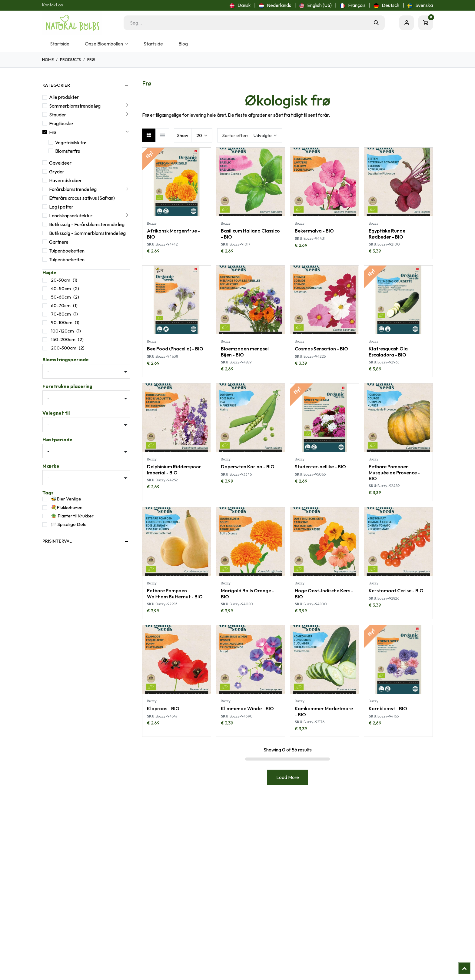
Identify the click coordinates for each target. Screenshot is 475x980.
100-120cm (62, 331)
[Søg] (376, 23)
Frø (53, 132)
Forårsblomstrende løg (73, 189)
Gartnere (59, 242)
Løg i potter (61, 207)
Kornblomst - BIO (388, 708)
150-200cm (63, 339)
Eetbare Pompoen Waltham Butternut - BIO (175, 593)
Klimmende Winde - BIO (247, 708)
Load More (288, 777)
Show (183, 135)
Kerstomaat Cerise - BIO (396, 590)
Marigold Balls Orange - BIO (247, 593)
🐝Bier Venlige (66, 499)
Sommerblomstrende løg (75, 106)
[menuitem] (240, 5)
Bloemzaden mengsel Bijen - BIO (245, 352)
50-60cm (61, 297)
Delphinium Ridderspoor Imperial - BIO (174, 470)
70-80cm (61, 314)
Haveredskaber (65, 180)
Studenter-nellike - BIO (320, 467)
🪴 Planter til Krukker (72, 516)
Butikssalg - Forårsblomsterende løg (87, 224)
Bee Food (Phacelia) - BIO (175, 349)
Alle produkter (64, 97)
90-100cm (62, 322)
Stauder (58, 115)
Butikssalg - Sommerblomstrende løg (87, 233)
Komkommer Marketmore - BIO (324, 711)
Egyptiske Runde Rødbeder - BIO (387, 234)
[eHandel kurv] (426, 23)
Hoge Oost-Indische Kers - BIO (324, 593)
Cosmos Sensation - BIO (321, 349)
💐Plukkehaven (67, 507)
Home (48, 59)
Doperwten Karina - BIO (248, 467)
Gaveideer (60, 163)
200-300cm (64, 348)
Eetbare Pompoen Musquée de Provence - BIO (394, 473)
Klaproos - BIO (163, 708)
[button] (250, 135)
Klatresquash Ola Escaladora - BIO (388, 352)
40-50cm (61, 288)
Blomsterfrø (68, 151)
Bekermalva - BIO (314, 231)
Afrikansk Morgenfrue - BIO (173, 234)
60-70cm (61, 305)
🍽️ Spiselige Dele (69, 524)
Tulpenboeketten (67, 251)
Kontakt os (53, 5)
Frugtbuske (61, 123)
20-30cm (61, 280)
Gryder (57, 172)
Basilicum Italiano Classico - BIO (250, 234)
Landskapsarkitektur (71, 216)
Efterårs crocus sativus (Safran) (82, 198)
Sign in (407, 23)
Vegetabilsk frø (71, 142)
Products (70, 59)
